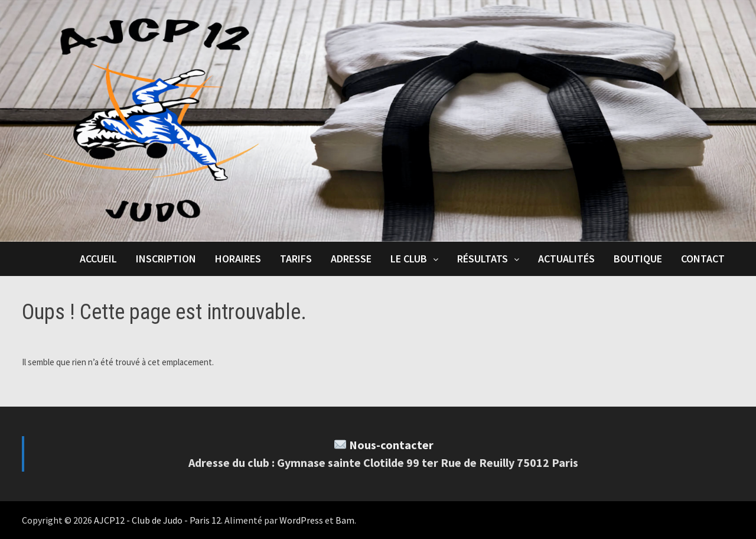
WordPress (301, 520)
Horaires (238, 259)
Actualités (566, 259)
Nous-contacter (391, 445)
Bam (345, 520)
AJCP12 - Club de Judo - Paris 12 (157, 520)
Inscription (166, 259)
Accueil (98, 259)
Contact (703, 259)
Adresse (351, 259)
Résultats (483, 259)
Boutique (638, 259)
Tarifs (296, 259)
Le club (409, 259)
